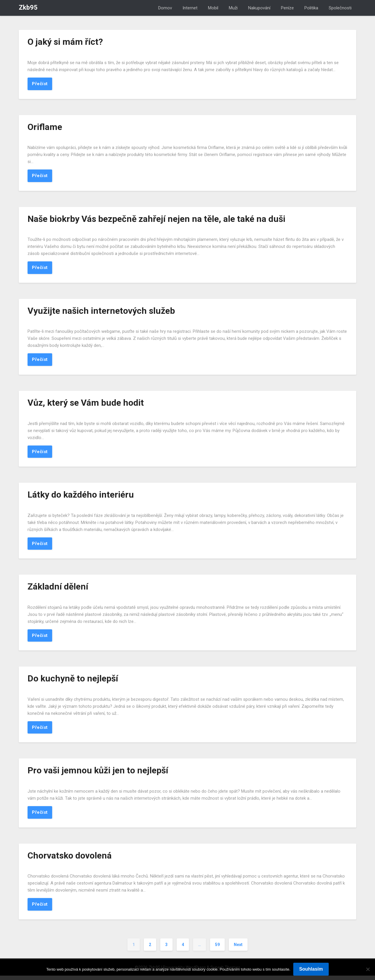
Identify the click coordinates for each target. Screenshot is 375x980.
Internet (190, 8)
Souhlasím (311, 969)
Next (238, 949)
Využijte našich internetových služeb (101, 312)
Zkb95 (28, 7)
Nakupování (259, 8)
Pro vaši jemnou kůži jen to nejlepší (98, 774)
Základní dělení (58, 589)
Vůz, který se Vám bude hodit (86, 404)
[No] (368, 969)
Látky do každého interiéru (81, 497)
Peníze (287, 8)
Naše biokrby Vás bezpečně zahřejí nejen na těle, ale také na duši (156, 220)
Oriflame (45, 127)
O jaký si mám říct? (65, 42)
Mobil (213, 8)
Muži (233, 8)
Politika (311, 8)
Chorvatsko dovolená (70, 859)
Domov (165, 8)
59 (217, 949)
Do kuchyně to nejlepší (73, 682)
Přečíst (40, 84)
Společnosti (340, 8)
